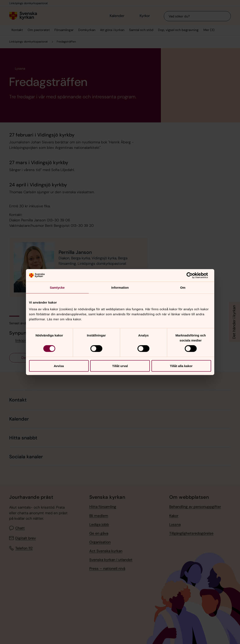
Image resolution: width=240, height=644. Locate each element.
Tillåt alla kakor (181, 366)
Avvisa (59, 366)
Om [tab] (183, 288)
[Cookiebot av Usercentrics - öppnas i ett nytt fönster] (193, 275)
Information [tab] (120, 288)
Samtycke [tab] (57, 288)
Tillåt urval (120, 366)
